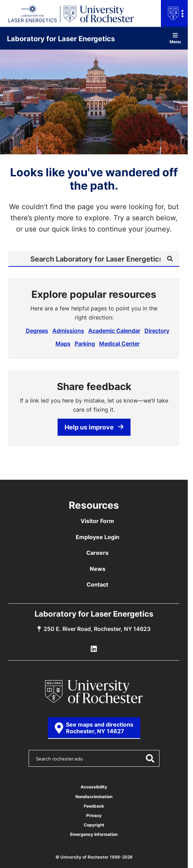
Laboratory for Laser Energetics (61, 38)
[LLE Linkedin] (94, 649)
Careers (97, 553)
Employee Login (98, 537)
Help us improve (94, 427)
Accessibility (94, 787)
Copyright (94, 825)
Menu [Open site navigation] (175, 38)
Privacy (94, 815)
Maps (63, 344)
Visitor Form (97, 521)
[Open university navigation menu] (174, 13)
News (98, 569)
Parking (85, 344)
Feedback (94, 806)
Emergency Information (94, 834)
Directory (157, 331)
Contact (97, 584)
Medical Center (119, 344)
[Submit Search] (170, 259)
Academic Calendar (114, 331)
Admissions (68, 331)
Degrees (37, 331)
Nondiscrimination (94, 797)
